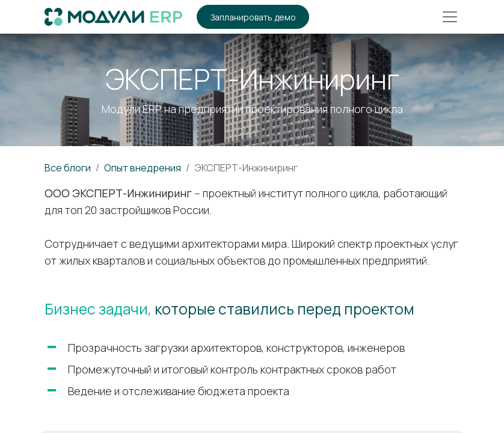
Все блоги (68, 168)
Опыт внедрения (143, 168)
